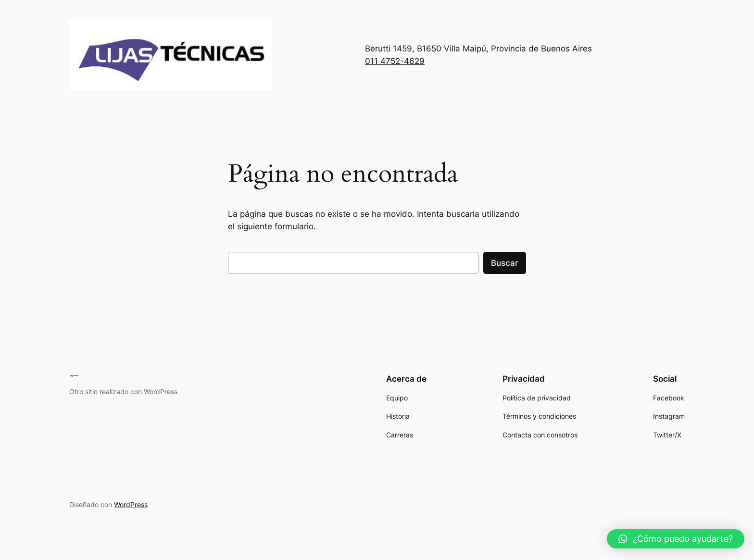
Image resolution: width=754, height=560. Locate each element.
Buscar (505, 263)
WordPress (131, 504)
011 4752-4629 (395, 61)
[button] (676, 539)
